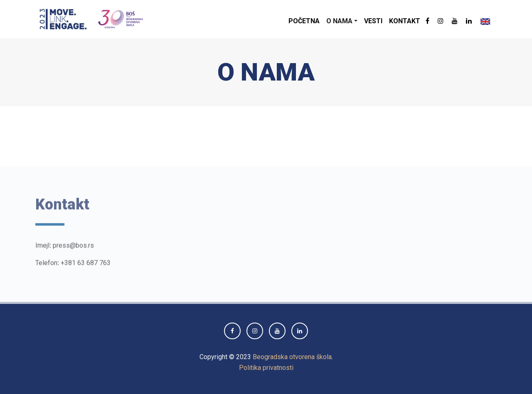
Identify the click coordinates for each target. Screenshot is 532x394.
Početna (304, 21)
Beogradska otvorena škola (292, 357)
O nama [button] (339, 21)
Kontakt (405, 21)
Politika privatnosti (266, 368)
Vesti (373, 21)
